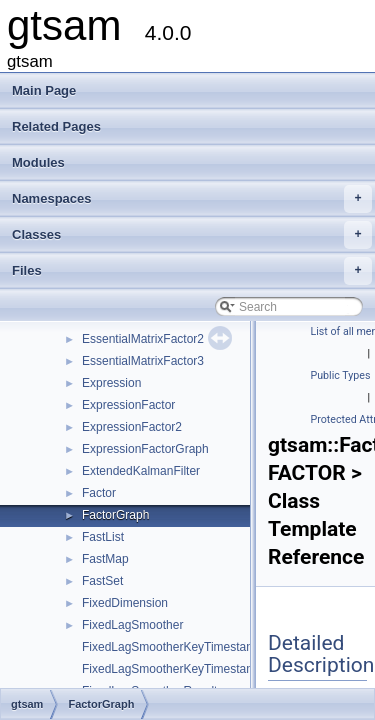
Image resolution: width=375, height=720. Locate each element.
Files (192, 271)
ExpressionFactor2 (132, 427)
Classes (192, 235)
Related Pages (56, 126)
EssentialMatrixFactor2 (143, 339)
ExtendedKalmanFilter (141, 471)
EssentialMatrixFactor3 (143, 361)
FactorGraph (115, 515)
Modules (38, 162)
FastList (103, 537)
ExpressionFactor (128, 405)
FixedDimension (125, 603)
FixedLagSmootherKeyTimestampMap (184, 647)
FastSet (102, 581)
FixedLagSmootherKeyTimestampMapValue (199, 669)
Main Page (44, 90)
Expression (111, 383)
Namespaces (192, 199)
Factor (99, 493)
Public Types (341, 375)
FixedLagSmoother (132, 625)
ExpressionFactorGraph (145, 449)
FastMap (105, 559)
